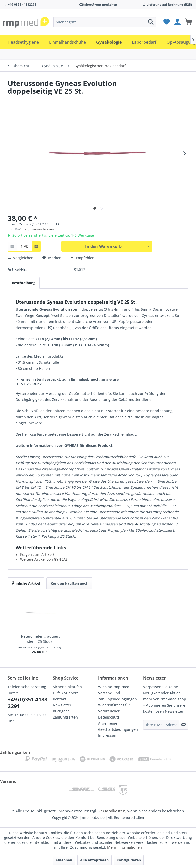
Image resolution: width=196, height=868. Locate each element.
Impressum (108, 735)
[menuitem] (105, 22)
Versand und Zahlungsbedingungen (117, 696)
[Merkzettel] (166, 22)
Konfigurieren (129, 860)
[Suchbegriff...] (105, 22)
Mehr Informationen (125, 847)
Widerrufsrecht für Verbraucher (114, 708)
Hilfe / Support (65, 693)
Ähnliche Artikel (26, 583)
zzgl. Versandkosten (39, 229)
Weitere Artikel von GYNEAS (42, 559)
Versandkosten (112, 811)
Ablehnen (64, 860)
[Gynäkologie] (109, 42)
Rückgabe (61, 711)
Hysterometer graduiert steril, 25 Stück (40, 639)
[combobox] (24, 246)
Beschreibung (24, 283)
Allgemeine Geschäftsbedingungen (118, 726)
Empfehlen (82, 258)
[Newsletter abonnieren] (184, 725)
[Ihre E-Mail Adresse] (161, 725)
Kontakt (59, 699)
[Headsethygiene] (23, 42)
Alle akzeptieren (94, 860)
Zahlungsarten (65, 717)
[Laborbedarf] (144, 42)
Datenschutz (109, 717)
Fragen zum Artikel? (35, 554)
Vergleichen (21, 258)
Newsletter (62, 705)
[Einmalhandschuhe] (68, 42)
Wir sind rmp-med (114, 687)
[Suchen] (151, 22)
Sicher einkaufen (67, 687)
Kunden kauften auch (69, 583)
